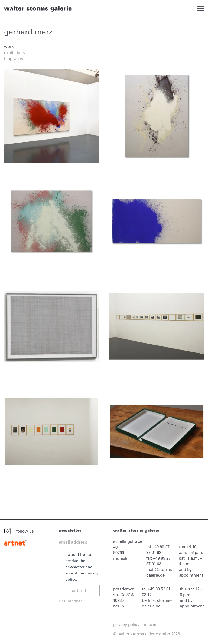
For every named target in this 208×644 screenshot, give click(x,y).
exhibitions (14, 53)
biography (14, 59)
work (9, 46)
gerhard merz (28, 32)
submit (79, 590)
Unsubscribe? (70, 601)
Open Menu (201, 8)
